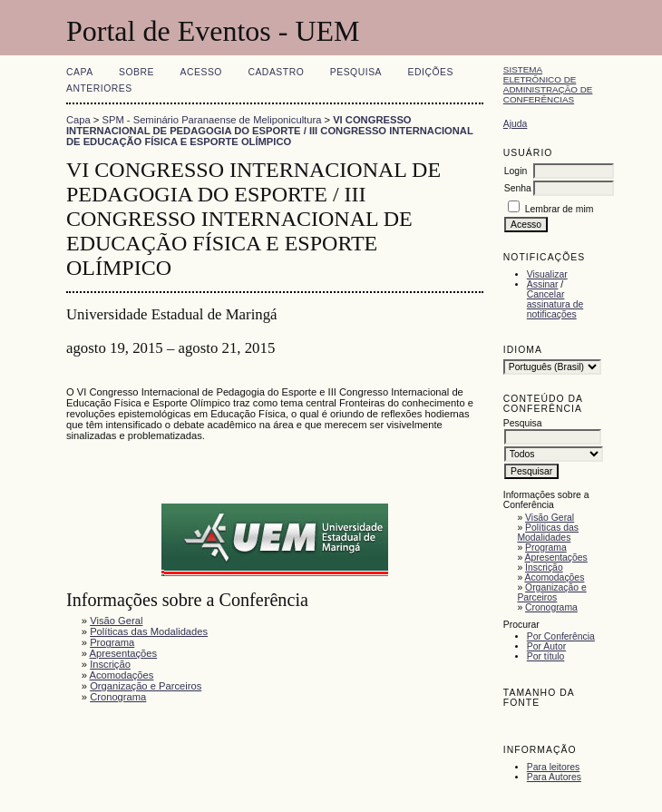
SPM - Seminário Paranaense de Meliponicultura (212, 120)
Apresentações (556, 558)
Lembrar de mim (560, 209)
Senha (518, 188)
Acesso (201, 72)
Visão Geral (550, 518)
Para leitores (553, 767)
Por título (546, 656)
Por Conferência (561, 636)
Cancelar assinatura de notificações (555, 304)
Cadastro (276, 72)
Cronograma (551, 607)
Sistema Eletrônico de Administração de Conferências (548, 84)
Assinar (543, 284)
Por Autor (546, 646)
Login (516, 171)
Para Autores (554, 777)
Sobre (136, 72)
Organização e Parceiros (551, 592)
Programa (546, 548)
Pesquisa (356, 72)
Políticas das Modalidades (548, 533)
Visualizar (547, 274)
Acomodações (555, 577)
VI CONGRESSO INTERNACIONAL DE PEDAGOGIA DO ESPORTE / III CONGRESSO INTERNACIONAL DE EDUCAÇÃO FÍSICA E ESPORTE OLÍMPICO (270, 131)
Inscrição (544, 567)
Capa (80, 72)
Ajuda (516, 124)
